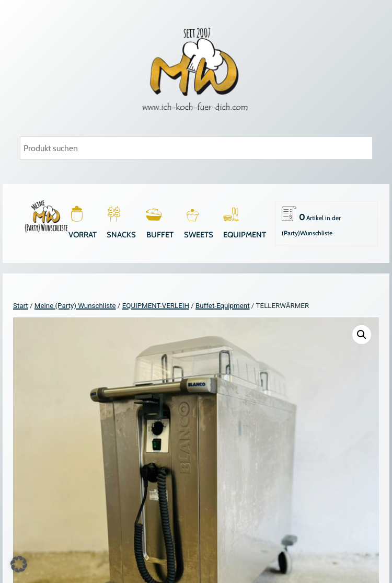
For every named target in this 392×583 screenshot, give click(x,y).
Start (21, 306)
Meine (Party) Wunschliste (75, 306)
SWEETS (199, 235)
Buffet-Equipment (222, 306)
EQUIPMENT (245, 235)
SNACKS (121, 235)
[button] (362, 335)
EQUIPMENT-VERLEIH (156, 306)
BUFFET (160, 235)
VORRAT (83, 235)
